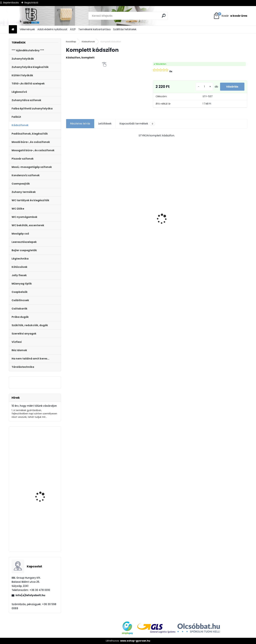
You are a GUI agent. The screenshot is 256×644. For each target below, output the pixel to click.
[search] (164, 16)
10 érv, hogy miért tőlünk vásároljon (34, 406)
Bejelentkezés (11, 3)
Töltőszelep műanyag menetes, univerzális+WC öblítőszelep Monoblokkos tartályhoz (224, 237)
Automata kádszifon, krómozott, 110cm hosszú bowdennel (45, 502)
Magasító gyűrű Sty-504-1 (42, 531)
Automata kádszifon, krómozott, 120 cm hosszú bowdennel (42, 461)
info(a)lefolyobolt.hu (30, 595)
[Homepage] (13, 29)
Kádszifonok (88, 42)
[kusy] (203, 87)
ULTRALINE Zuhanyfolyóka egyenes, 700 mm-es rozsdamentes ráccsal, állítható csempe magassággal (175, 227)
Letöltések (105, 124)
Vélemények (27, 29)
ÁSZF (73, 29)
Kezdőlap (71, 42)
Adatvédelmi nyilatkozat (52, 29)
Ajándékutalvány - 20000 (85, 194)
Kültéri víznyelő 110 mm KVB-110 (133, 207)
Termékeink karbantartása (94, 29)
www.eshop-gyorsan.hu (135, 641)
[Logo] (31, 16)
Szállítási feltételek (125, 29)
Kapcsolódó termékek (137, 124)
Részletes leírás (80, 124)
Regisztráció (31, 3)
